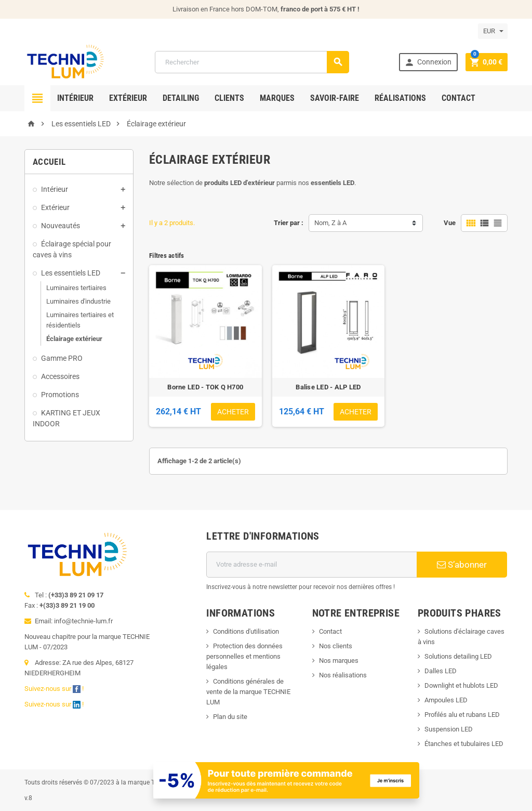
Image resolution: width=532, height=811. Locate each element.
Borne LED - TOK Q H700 (205, 387)
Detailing (181, 98)
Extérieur (128, 98)
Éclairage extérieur (74, 339)
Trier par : (289, 223)
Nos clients (336, 646)
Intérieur (75, 98)
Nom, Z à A (330, 223)
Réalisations (400, 98)
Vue (450, 223)
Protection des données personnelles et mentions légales (244, 656)
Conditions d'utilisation (246, 631)
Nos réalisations (343, 675)
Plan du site (230, 717)
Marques (277, 98)
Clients (229, 98)
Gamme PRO (62, 358)
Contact (458, 98)
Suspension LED (449, 729)
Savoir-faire (335, 98)
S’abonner (462, 565)
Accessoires (60, 376)
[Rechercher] (252, 62)
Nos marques (339, 660)
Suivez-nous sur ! (55, 689)
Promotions (60, 395)
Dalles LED (441, 671)
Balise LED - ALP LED (328, 387)
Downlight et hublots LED (461, 685)
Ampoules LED (446, 700)
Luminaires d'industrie (78, 301)
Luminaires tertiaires (76, 288)
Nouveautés (61, 226)
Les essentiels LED (71, 273)
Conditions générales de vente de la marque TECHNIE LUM (248, 692)
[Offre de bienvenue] (287, 780)
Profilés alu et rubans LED (462, 715)
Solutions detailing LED (458, 656)
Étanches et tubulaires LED (464, 744)
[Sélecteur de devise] (493, 31)
